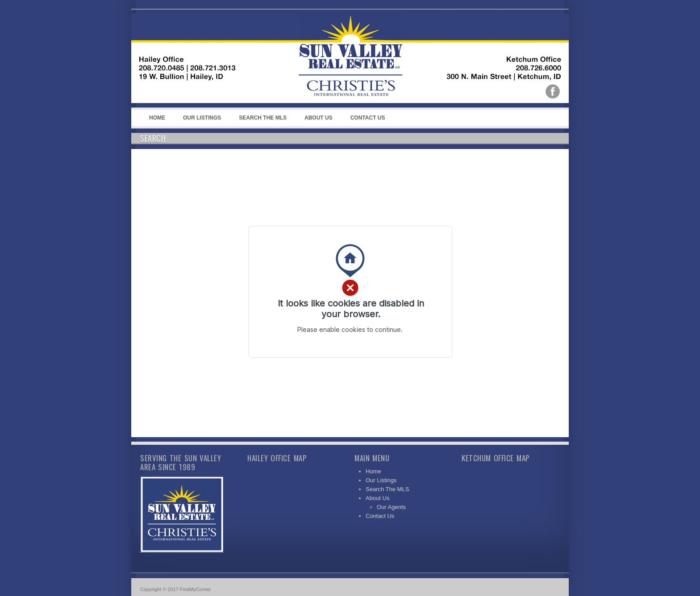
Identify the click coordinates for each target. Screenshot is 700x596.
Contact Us (368, 118)
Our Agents (391, 507)
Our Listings (202, 118)
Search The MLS (263, 118)
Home (157, 118)
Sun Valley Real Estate (319, 58)
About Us (317, 120)
